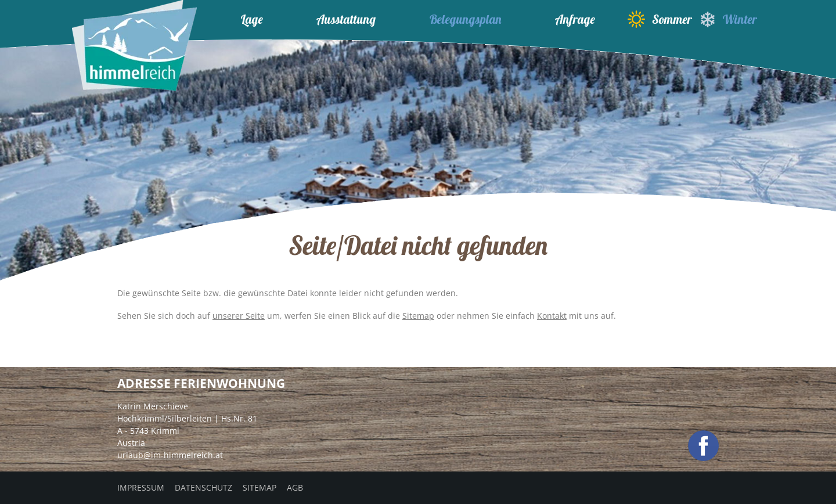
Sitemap (418, 316)
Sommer (660, 19)
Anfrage (575, 19)
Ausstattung (346, 19)
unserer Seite (239, 316)
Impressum (141, 487)
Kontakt (552, 316)
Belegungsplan (466, 19)
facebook (703, 446)
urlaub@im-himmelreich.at (170, 455)
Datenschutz (203, 487)
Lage (252, 19)
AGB (295, 487)
